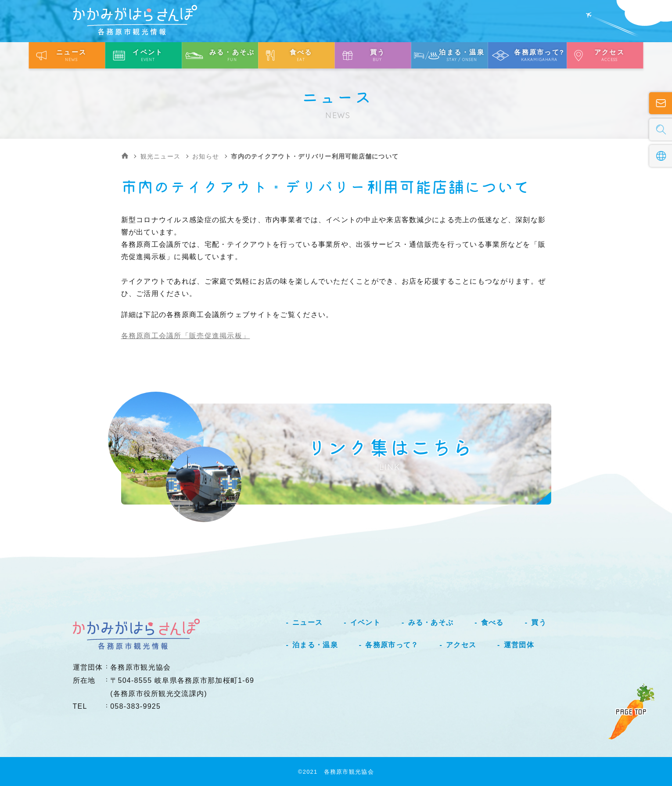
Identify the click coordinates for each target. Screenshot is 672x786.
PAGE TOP (631, 712)
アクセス (461, 645)
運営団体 (519, 645)
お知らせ (206, 156)
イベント (365, 622)
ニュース (307, 622)
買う (539, 622)
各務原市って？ (392, 645)
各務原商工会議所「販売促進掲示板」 (186, 336)
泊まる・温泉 (315, 645)
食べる (492, 622)
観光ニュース (161, 156)
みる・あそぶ (431, 622)
